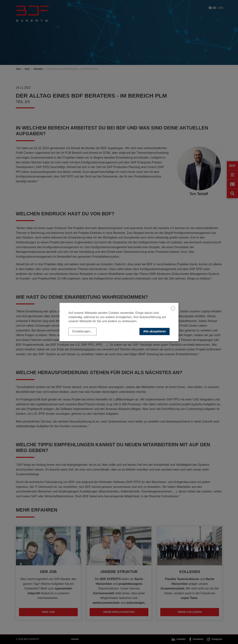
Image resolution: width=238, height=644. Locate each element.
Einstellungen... (82, 331)
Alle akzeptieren (155, 331)
